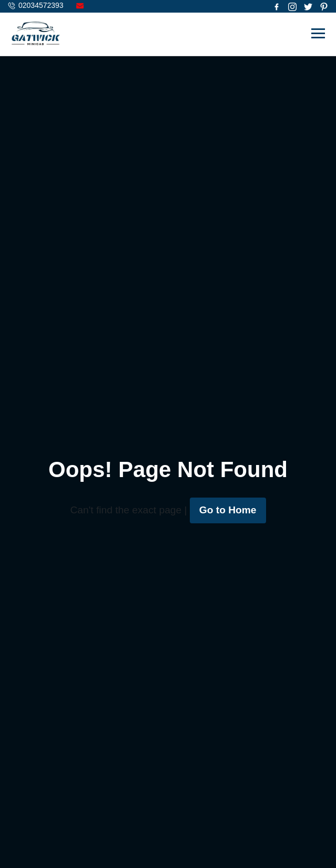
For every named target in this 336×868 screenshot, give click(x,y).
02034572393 (41, 5)
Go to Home (228, 510)
